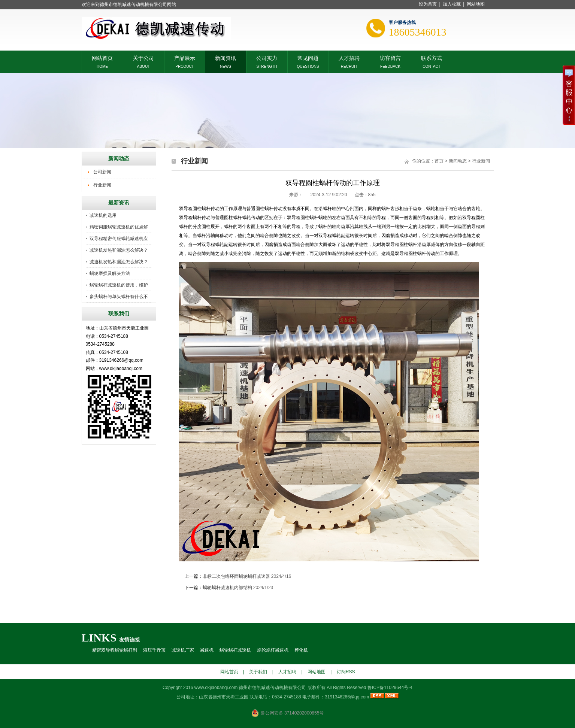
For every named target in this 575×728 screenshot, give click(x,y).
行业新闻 (102, 185)
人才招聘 (349, 57)
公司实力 (267, 57)
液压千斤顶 (154, 650)
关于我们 (258, 672)
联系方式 (432, 57)
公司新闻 (102, 172)
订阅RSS (346, 672)
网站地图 (476, 4)
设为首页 (428, 4)
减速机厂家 (183, 650)
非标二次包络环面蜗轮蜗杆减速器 (236, 576)
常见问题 (308, 57)
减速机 (207, 650)
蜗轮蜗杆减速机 (235, 650)
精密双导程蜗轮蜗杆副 (115, 650)
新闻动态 (458, 161)
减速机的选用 (103, 215)
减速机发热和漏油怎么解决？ (119, 250)
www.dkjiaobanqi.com (216, 688)
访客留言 (390, 57)
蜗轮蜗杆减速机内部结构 (227, 588)
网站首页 (102, 57)
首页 (439, 161)
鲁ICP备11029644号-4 (390, 688)
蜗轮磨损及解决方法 (110, 273)
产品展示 (185, 57)
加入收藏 (452, 4)
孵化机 (301, 650)
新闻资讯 (226, 57)
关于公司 (143, 57)
